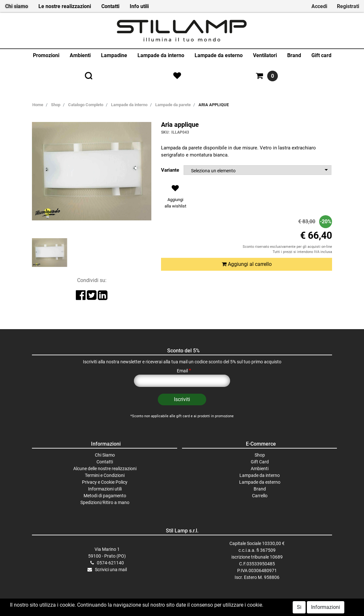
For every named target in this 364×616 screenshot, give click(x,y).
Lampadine (114, 55)
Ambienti (80, 55)
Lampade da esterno (219, 55)
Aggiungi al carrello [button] (247, 264)
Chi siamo (17, 6)
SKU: (165, 132)
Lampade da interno (161, 55)
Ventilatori (265, 55)
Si (299, 607)
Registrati (348, 6)
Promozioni (46, 55)
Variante (170, 170)
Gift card (321, 55)
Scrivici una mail (111, 570)
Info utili (139, 6)
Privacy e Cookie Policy (105, 482)
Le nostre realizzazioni (65, 6)
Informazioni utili (105, 489)
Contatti (110, 6)
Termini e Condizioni (105, 475)
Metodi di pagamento (105, 496)
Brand (294, 55)
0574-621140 (110, 563)
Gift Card (260, 462)
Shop (260, 455)
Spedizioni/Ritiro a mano (105, 502)
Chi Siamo (105, 455)
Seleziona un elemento (213, 171)
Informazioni (326, 607)
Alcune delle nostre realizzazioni (105, 469)
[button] (175, 198)
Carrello (260, 496)
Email (184, 371)
